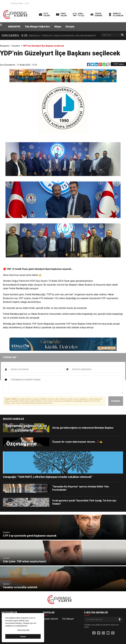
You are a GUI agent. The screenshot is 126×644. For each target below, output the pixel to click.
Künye (58, 27)
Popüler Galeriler (50, 619)
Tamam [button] (23, 636)
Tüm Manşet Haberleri (37, 27)
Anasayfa (5, 46)
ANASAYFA (14, 27)
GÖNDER (116, 401)
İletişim (70, 27)
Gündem (16, 46)
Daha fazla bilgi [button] (23, 630)
